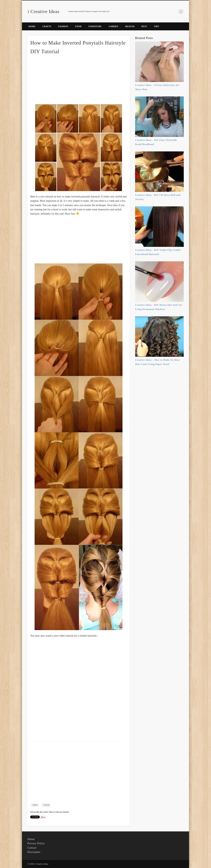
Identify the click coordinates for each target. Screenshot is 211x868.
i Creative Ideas (44, 11)
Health (130, 26)
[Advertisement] (79, 79)
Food (78, 26)
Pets (144, 26)
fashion (35, 805)
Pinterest (175, 12)
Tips (156, 26)
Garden (113, 26)
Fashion (63, 26)
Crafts (47, 26)
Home (32, 26)
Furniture (95, 26)
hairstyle (47, 805)
